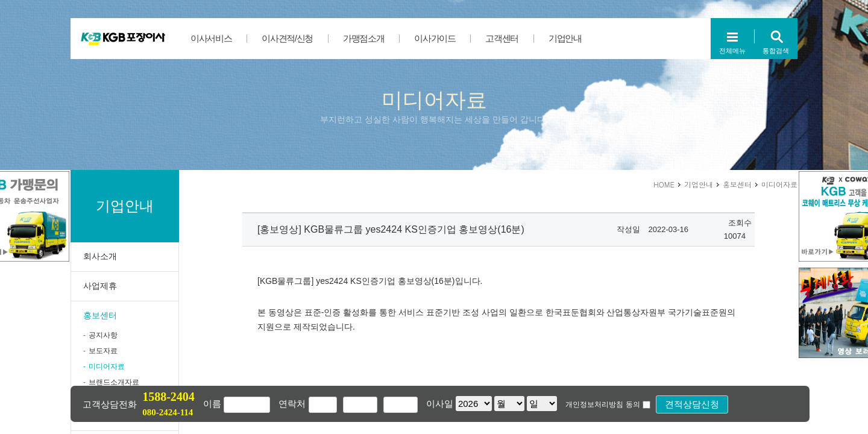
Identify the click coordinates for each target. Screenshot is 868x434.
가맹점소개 (363, 38)
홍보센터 (100, 315)
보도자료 (103, 351)
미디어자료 (107, 366)
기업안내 (565, 38)
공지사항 (103, 335)
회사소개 (100, 256)
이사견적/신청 (287, 38)
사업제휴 (100, 286)
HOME (664, 184)
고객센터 (502, 38)
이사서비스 (211, 38)
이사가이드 (435, 38)
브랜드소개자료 (114, 382)
